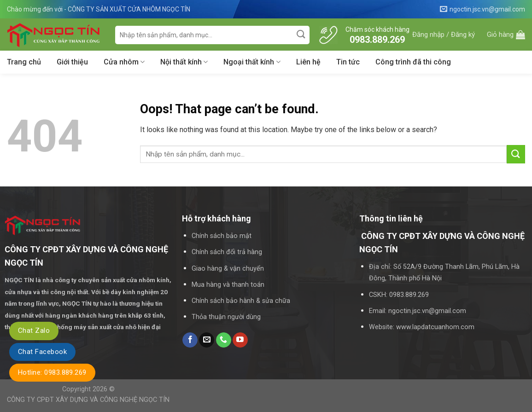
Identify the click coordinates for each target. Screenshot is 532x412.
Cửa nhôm (124, 62)
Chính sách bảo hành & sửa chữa (241, 301)
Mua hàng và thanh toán (228, 285)
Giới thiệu (72, 62)
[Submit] (301, 35)
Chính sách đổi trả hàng (227, 252)
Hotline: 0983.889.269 (52, 372)
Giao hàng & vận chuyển (228, 269)
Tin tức (348, 62)
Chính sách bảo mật (222, 236)
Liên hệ (308, 62)
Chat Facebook (42, 352)
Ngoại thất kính (252, 62)
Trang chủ (24, 62)
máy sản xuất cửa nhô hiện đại (118, 327)
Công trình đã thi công (413, 62)
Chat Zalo (34, 331)
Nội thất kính (184, 62)
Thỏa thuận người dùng (226, 317)
